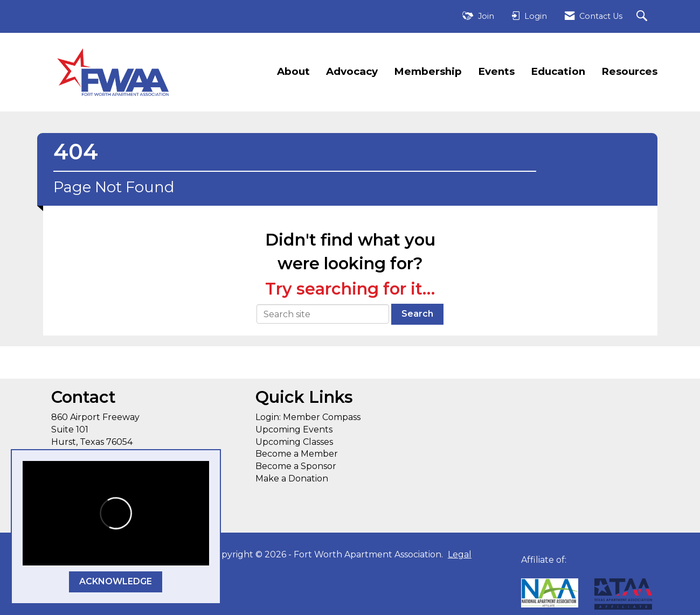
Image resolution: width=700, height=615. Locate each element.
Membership (428, 71)
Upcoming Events (294, 429)
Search (417, 314)
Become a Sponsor (296, 466)
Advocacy (352, 71)
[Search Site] (643, 16)
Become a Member (297, 454)
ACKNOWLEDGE (116, 581)
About (293, 71)
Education (558, 71)
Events (496, 71)
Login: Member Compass (308, 417)
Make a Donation (292, 478)
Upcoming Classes (294, 442)
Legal (460, 554)
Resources (629, 71)
